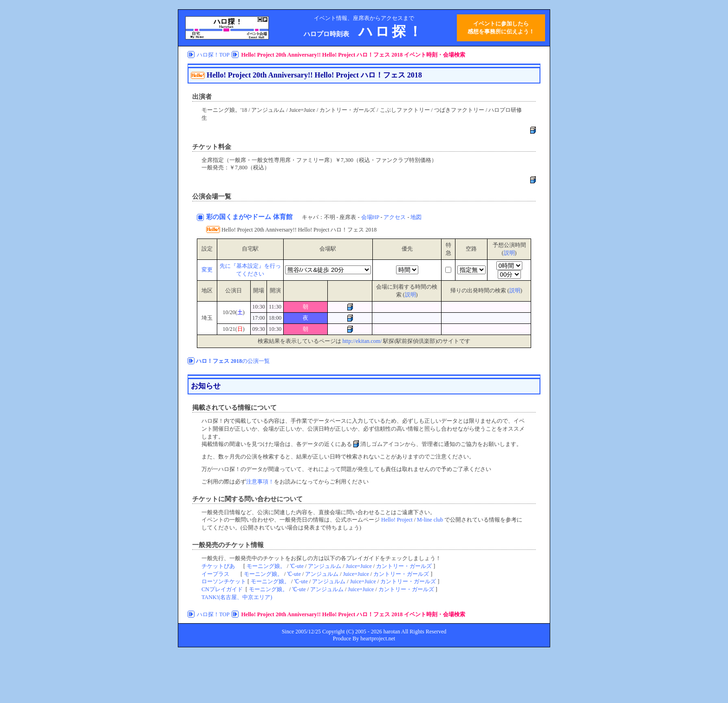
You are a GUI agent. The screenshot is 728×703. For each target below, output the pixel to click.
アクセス (395, 217)
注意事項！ (260, 482)
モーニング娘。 (266, 566)
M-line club (430, 520)
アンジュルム (325, 566)
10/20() (233, 312)
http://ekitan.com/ (362, 341)
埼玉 (207, 318)
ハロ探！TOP (213, 55)
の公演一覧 (233, 361)
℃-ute (297, 566)
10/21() (233, 329)
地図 (416, 217)
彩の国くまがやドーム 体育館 (249, 217)
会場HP (370, 217)
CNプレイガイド (222, 589)
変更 (207, 270)
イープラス (215, 574)
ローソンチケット (224, 581)
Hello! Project (397, 520)
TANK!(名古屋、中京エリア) (237, 597)
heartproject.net (378, 639)
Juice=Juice (359, 566)
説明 (509, 253)
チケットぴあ (218, 566)
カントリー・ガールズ (404, 566)
